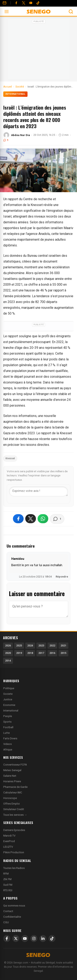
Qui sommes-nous (14, 906)
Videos (7, 744)
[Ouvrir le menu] (7, 12)
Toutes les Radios (14, 868)
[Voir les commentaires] (57, 519)
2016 (52, 653)
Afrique (8, 750)
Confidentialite (12, 917)
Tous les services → (15, 815)
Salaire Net (10, 776)
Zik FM (7, 879)
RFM (6, 874)
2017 (41, 653)
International (15, 94)
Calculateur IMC (13, 792)
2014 (8, 661)
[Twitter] (24, 3)
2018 (30, 653)
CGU (6, 922)
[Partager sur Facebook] (18, 519)
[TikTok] (52, 939)
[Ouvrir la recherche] (71, 12)
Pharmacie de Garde (15, 787)
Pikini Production (14, 852)
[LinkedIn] (43, 939)
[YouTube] (31, 3)
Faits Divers (10, 738)
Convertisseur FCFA (15, 765)
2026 (8, 646)
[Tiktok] (38, 3)
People (8, 716)
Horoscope (10, 798)
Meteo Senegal (12, 770)
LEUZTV (8, 847)
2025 (19, 646)
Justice (8, 699)
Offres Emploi (11, 804)
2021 (63, 646)
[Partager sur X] (31, 519)
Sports (7, 722)
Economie (9, 705)
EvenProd (9, 841)
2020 (8, 653)
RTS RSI (8, 890)
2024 (30, 646)
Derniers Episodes (14, 830)
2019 (19, 653)
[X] (16, 939)
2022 (52, 646)
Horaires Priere (12, 781)
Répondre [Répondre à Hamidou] (62, 577)
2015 (63, 653)
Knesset (10, 458)
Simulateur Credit (14, 809)
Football (8, 727)
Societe (8, 694)
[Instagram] (34, 939)
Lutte (6, 733)
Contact (8, 911)
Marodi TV (9, 836)
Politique (9, 688)
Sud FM (8, 885)
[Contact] (5, 3)
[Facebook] (16, 3)
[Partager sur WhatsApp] (43, 519)
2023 (41, 646)
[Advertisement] (39, 50)
